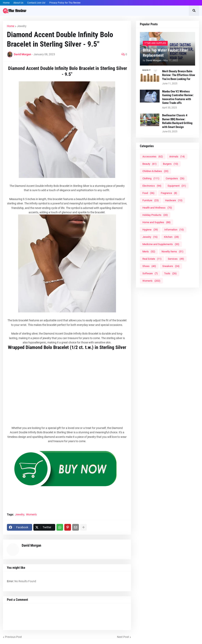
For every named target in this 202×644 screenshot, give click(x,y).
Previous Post (13, 637)
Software (150, 273)
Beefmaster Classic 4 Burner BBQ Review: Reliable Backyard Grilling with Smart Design (177, 121)
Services (176, 259)
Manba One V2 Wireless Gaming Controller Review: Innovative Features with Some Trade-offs (178, 97)
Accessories (153, 157)
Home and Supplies (157, 222)
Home (6, 3)
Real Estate (152, 259)
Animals (177, 157)
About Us (18, 3)
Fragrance (169, 193)
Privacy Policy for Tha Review (65, 3)
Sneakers (171, 266)
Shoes (149, 266)
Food (148, 193)
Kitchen (171, 237)
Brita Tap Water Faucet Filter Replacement (165, 53)
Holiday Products (155, 215)
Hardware (174, 200)
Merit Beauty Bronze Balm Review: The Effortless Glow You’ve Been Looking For (179, 75)
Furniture (151, 200)
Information (174, 230)
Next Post (123, 637)
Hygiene (150, 230)
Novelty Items (173, 251)
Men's (149, 251)
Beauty (150, 164)
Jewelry (22, 26)
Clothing (151, 178)
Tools (170, 273)
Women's (31, 514)
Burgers (171, 164)
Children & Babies (155, 171)
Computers (175, 178)
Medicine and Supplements (161, 244)
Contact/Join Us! (36, 3)
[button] (194, 11)
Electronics (152, 186)
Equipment (177, 186)
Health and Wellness (157, 208)
